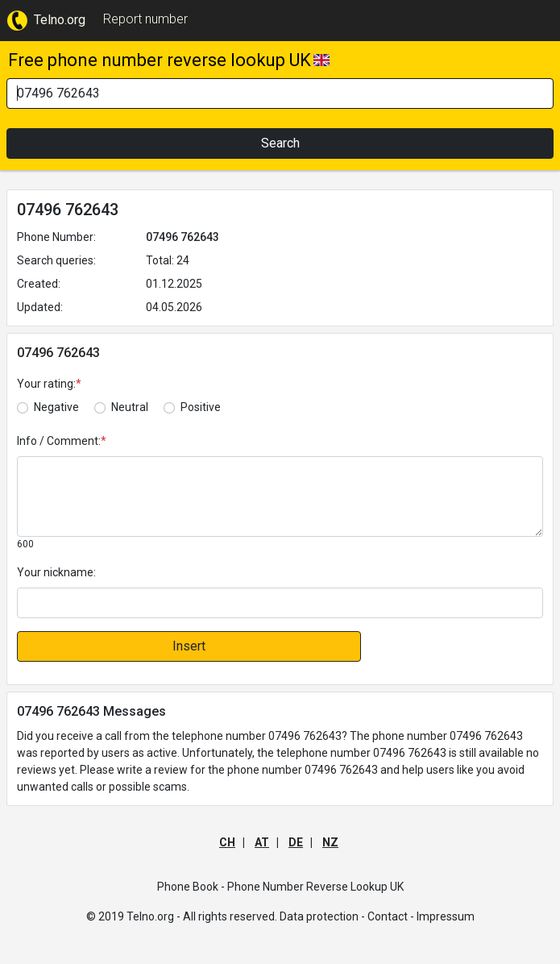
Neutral (130, 407)
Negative (56, 407)
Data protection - (322, 916)
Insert (189, 646)
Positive (201, 407)
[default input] (280, 603)
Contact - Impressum (421, 916)
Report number (145, 19)
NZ (330, 842)
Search (280, 143)
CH (227, 842)
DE (296, 842)
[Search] (280, 93)
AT (262, 842)
